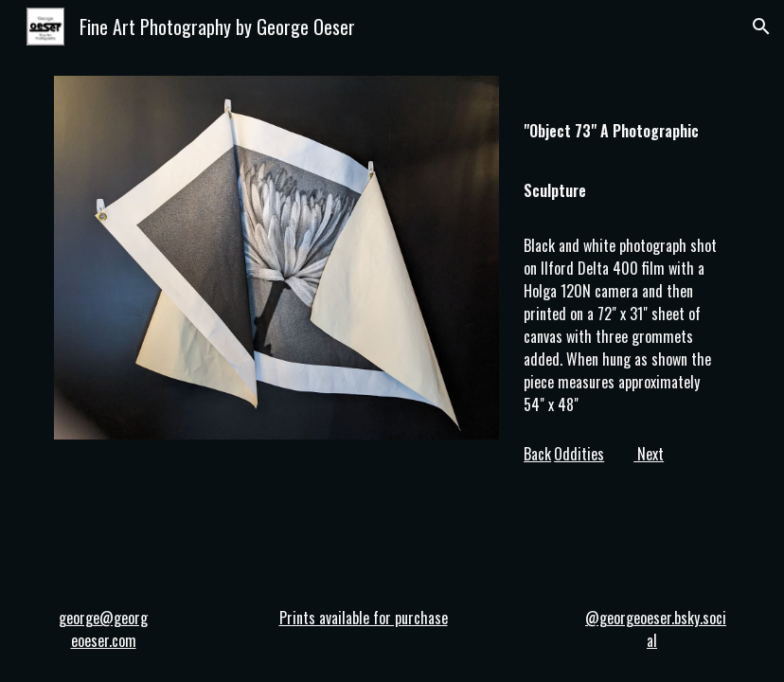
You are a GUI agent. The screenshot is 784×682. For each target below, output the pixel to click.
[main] (623, 148)
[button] (761, 27)
